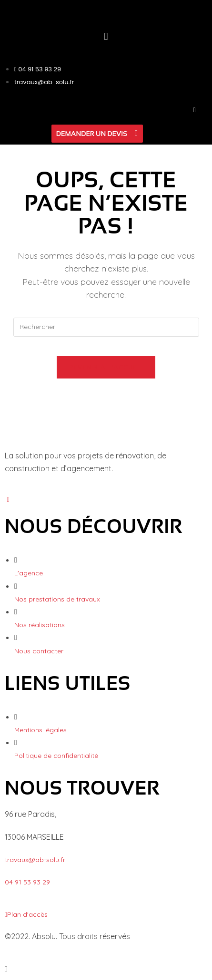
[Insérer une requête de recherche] (106, 327)
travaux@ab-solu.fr (35, 860)
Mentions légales (40, 730)
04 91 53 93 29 (27, 882)
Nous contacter (39, 651)
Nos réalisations (40, 625)
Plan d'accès (26, 914)
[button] (106, 36)
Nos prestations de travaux (57, 599)
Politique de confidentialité (56, 756)
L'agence (29, 573)
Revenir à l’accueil (106, 367)
